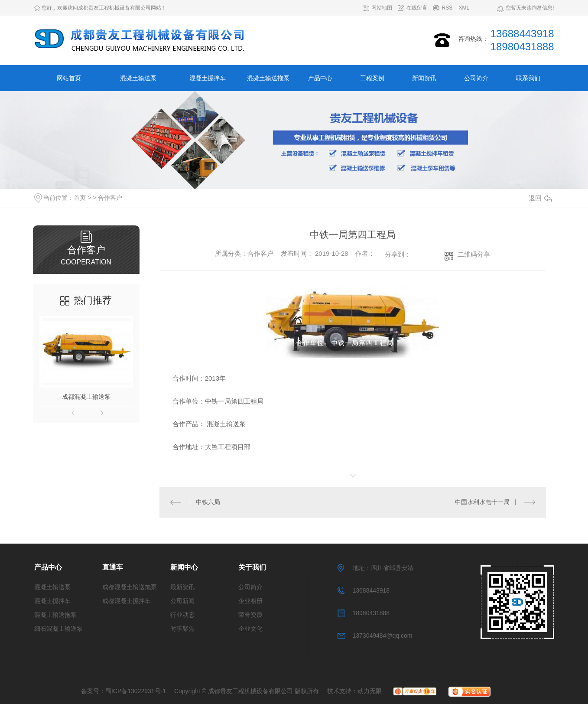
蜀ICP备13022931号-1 (136, 691)
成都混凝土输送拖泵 (130, 587)
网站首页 (69, 78)
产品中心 (320, 78)
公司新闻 (182, 601)
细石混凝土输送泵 (58, 629)
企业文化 (250, 629)
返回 (540, 198)
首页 (80, 198)
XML (464, 8)
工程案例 (372, 78)
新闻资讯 (424, 78)
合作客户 (110, 198)
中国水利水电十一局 (482, 502)
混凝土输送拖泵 (268, 78)
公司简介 (476, 78)
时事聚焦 (182, 629)
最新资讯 (182, 587)
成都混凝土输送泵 (86, 397)
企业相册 (250, 601)
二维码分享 (474, 254)
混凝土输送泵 (138, 78)
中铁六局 (208, 502)
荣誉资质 (250, 615)
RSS (447, 8)
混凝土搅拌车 (208, 78)
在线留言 (417, 8)
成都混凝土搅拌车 (127, 601)
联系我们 (528, 78)
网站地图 (382, 8)
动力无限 (370, 691)
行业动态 (182, 615)
